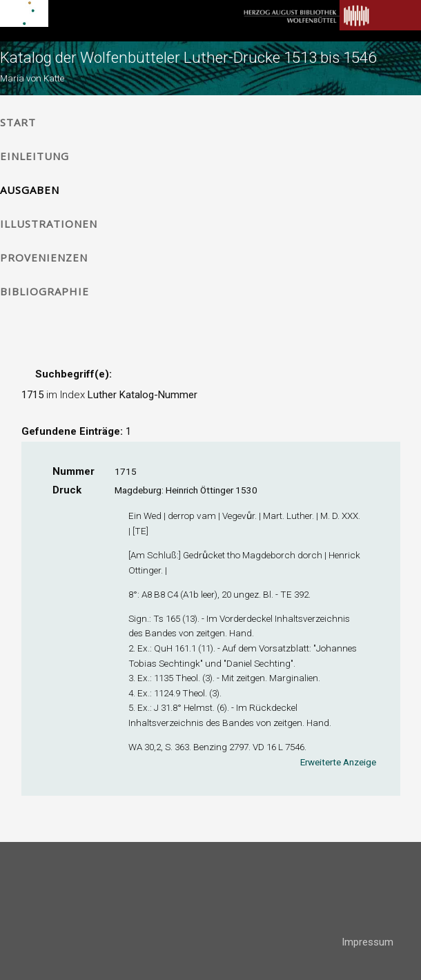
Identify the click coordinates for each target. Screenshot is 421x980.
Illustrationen (49, 224)
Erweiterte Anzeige (338, 762)
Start (18, 122)
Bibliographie (45, 291)
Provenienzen (44, 257)
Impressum (368, 942)
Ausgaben (30, 190)
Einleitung (35, 156)
